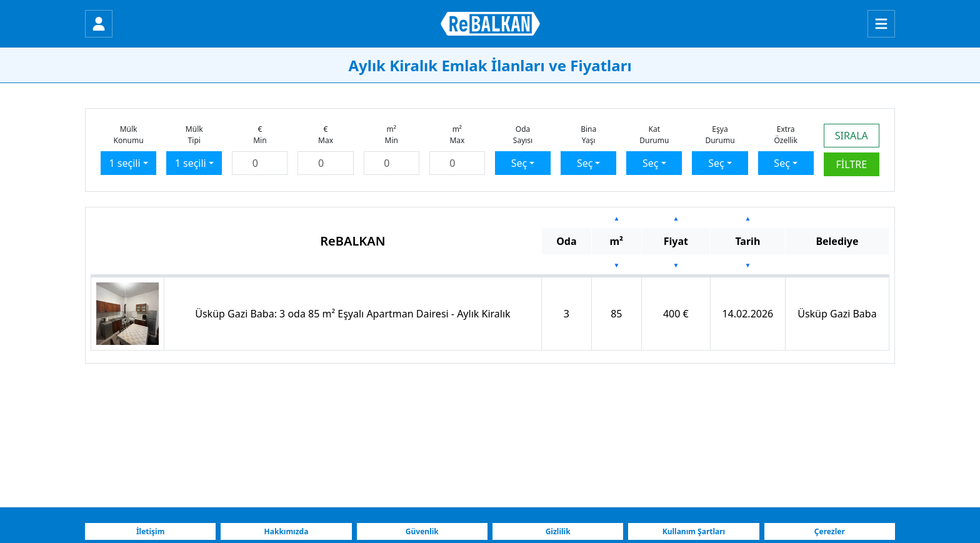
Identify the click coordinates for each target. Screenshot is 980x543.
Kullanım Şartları (694, 531)
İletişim (151, 531)
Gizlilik (558, 531)
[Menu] (881, 24)
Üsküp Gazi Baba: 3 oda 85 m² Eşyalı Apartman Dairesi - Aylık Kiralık (352, 314)
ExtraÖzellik (785, 135)
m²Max (457, 135)
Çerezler (830, 531)
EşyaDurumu (720, 135)
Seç (519, 163)
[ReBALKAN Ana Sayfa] (490, 24)
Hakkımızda (287, 531)
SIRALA (852, 136)
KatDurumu (654, 135)
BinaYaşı (588, 135)
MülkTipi (194, 135)
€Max (326, 135)
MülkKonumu (128, 135)
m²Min (392, 135)
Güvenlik (422, 531)
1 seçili (125, 163)
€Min (260, 135)
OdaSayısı (523, 135)
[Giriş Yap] (99, 24)
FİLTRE (852, 164)
